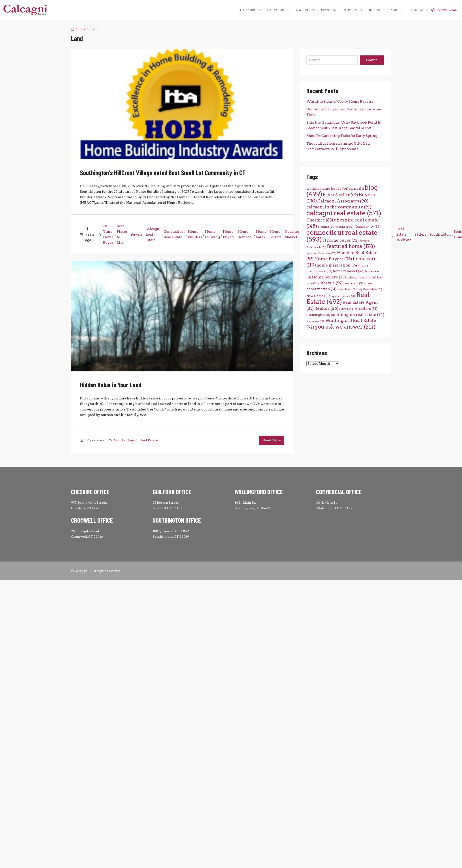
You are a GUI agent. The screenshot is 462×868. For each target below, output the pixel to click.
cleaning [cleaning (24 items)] (326, 227)
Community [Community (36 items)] (368, 227)
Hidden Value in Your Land (111, 385)
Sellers (420, 234)
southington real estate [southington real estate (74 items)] (358, 315)
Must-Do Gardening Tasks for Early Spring (342, 136)
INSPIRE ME (351, 10)
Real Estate (149, 440)
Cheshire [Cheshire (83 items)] (320, 220)
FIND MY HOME (276, 10)
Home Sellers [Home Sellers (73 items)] (329, 277)
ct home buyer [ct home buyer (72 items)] (341, 240)
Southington (440, 234)
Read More (272, 440)
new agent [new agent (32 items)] (354, 283)
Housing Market (292, 234)
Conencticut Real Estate (174, 234)
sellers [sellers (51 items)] (368, 309)
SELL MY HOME (247, 10)
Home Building (212, 234)
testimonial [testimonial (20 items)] (315, 321)
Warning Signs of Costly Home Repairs (340, 102)
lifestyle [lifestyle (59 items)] (331, 283)
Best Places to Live (122, 234)
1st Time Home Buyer (108, 234)
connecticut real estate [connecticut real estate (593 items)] (342, 236)
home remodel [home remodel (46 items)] (349, 271)
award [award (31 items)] (356, 189)
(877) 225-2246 (444, 10)
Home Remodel (245, 234)
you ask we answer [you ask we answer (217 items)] (345, 327)
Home (81, 29)
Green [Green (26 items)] (329, 253)
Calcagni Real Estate (153, 234)
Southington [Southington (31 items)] (318, 315)
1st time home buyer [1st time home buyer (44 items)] (327, 189)
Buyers (137, 234)
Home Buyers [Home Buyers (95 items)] (333, 259)
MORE (394, 10)
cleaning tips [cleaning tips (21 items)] (345, 227)
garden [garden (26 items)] (314, 253)
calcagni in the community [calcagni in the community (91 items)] (339, 207)
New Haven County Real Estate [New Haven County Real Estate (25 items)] (360, 289)
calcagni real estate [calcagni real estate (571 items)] (344, 213)
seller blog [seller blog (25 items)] (349, 309)
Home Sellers (276, 234)
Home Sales (261, 234)
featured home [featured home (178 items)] (351, 246)
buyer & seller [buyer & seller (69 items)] (340, 195)
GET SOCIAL (416, 10)
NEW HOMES (303, 10)
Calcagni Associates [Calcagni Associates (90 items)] (343, 201)
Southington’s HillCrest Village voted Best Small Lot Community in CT (163, 172)
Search (372, 60)
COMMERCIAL (329, 10)
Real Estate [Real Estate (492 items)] (338, 298)
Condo (119, 440)
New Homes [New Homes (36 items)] (319, 296)
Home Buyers (229, 234)
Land (132, 440)
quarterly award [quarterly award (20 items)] (344, 296)
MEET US (374, 10)
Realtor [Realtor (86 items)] (326, 308)
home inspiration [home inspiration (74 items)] (338, 265)
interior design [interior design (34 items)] (361, 277)
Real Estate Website (404, 234)
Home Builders (195, 234)
